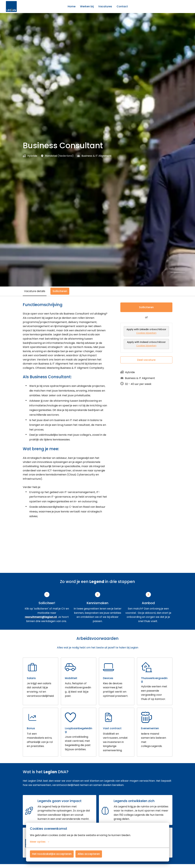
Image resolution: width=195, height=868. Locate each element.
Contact (122, 6)
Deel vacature (146, 360)
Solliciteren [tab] (60, 291)
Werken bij (87, 6)
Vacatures (105, 6)
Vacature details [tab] (35, 291)
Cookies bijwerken (146, 333)
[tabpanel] (98, 413)
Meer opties (40, 842)
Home (72, 6)
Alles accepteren (89, 854)
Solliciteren (146, 307)
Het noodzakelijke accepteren (52, 854)
